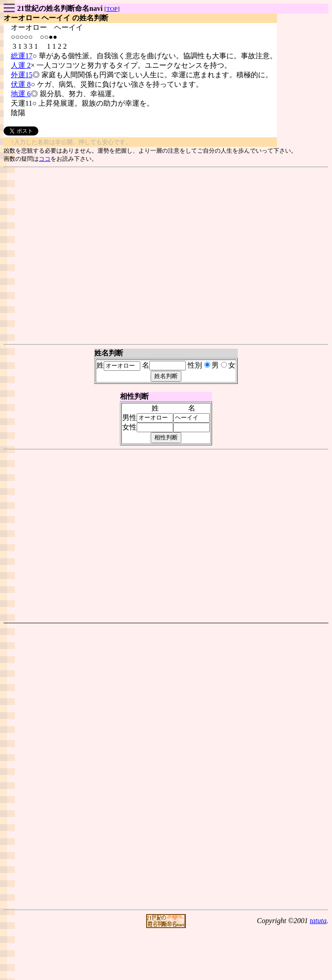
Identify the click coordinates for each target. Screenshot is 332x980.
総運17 (22, 56)
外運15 (22, 75)
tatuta (318, 921)
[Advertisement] (164, 256)
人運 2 (21, 65)
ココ (45, 159)
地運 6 (21, 94)
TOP (112, 9)
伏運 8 (21, 84)
